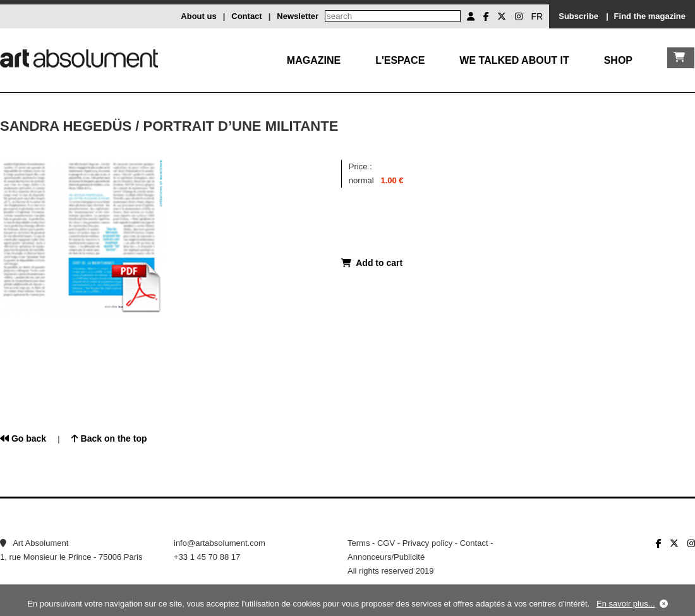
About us (198, 16)
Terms (359, 543)
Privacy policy (427, 543)
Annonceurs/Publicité (386, 557)
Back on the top (109, 438)
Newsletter (298, 16)
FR (537, 16)
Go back (23, 438)
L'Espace (400, 60)
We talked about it (514, 60)
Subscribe (578, 16)
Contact (246, 16)
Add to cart (372, 263)
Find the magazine (650, 16)
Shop (618, 60)
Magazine (314, 60)
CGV (386, 543)
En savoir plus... (626, 604)
